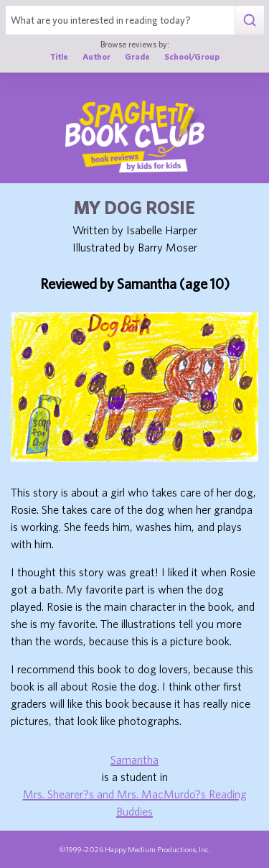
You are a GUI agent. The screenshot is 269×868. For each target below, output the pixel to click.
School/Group (192, 56)
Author (96, 56)
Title (59, 56)
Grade (137, 56)
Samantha (134, 759)
